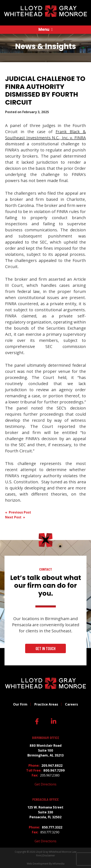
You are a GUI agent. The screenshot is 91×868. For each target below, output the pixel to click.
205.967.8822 (52, 765)
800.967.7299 (54, 770)
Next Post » (15, 517)
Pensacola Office (45, 799)
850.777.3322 (52, 827)
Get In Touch (45, 648)
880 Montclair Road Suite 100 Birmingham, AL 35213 (45, 750)
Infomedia (58, 864)
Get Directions (45, 784)
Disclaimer (49, 855)
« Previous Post (18, 512)
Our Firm (20, 704)
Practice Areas (46, 704)
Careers (71, 704)
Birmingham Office (46, 738)
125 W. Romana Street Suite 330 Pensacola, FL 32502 (45, 812)
